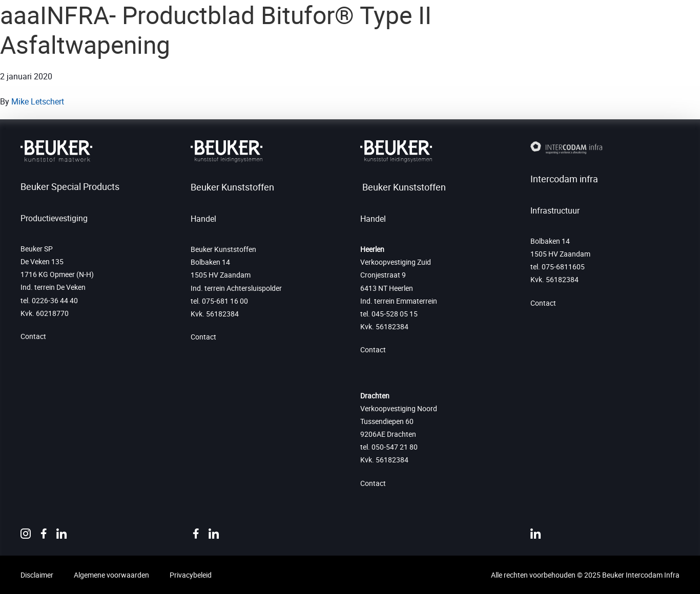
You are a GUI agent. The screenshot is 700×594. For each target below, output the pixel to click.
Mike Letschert (38, 101)
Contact (33, 336)
